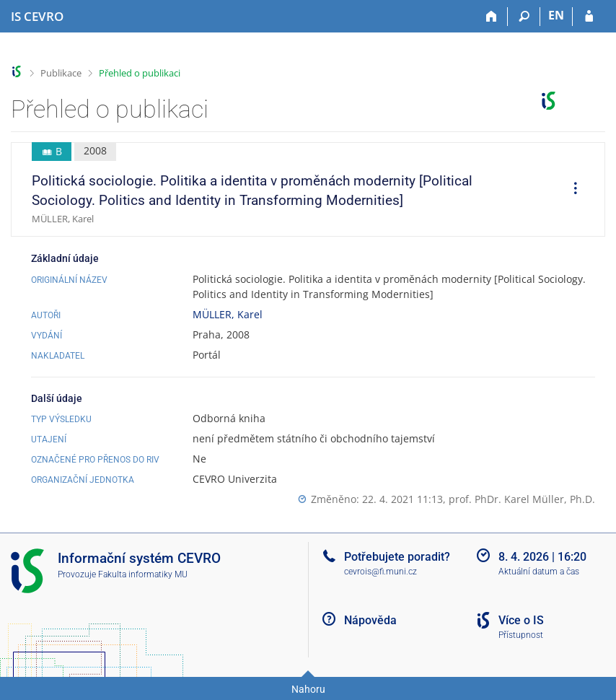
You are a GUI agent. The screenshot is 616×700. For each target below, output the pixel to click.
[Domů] (492, 17)
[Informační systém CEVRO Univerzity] (37, 17)
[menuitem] (571, 190)
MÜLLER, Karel (228, 314)
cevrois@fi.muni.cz (380, 572)
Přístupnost (521, 635)
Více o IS (521, 620)
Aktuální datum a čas (539, 572)
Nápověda (370, 620)
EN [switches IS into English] (556, 15)
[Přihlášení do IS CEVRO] (589, 17)
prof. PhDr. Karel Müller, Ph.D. (522, 499)
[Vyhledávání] (524, 17)
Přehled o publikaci (140, 73)
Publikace (61, 73)
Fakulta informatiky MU (143, 574)
